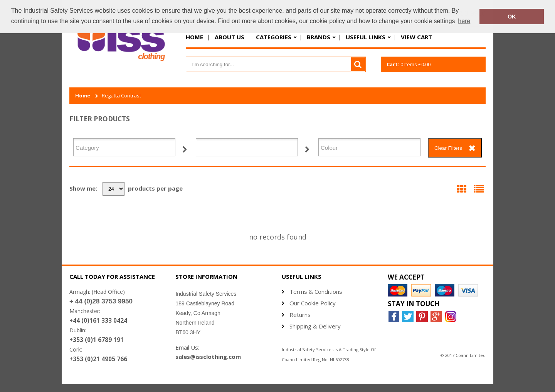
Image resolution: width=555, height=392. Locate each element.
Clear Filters (448, 148)
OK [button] (512, 17)
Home (194, 37)
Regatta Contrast (121, 96)
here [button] (464, 21)
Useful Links (366, 37)
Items (409, 64)
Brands (319, 37)
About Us (230, 37)
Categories (274, 37)
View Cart (416, 37)
